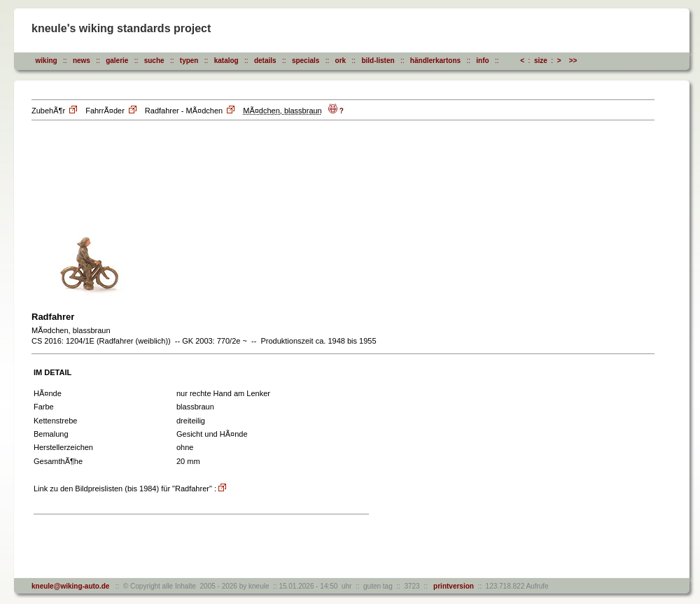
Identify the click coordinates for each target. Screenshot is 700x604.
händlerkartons (435, 61)
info (482, 61)
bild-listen (378, 61)
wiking (47, 61)
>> (573, 61)
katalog (226, 61)
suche (154, 61)
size (541, 61)
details (265, 61)
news (82, 61)
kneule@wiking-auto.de (70, 586)
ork (341, 61)
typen (189, 61)
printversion (452, 586)
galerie (117, 61)
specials (306, 61)
